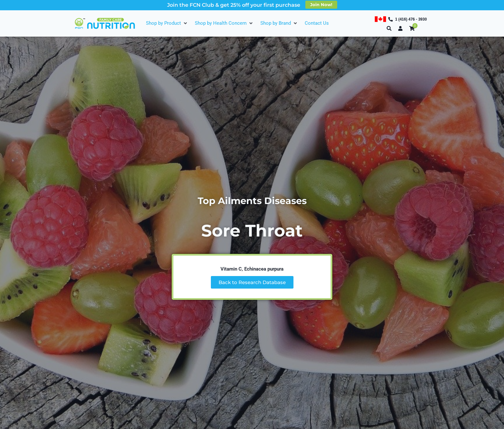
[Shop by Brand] (279, 23)
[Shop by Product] (167, 23)
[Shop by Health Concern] (224, 23)
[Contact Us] (317, 23)
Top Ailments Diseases (252, 200)
